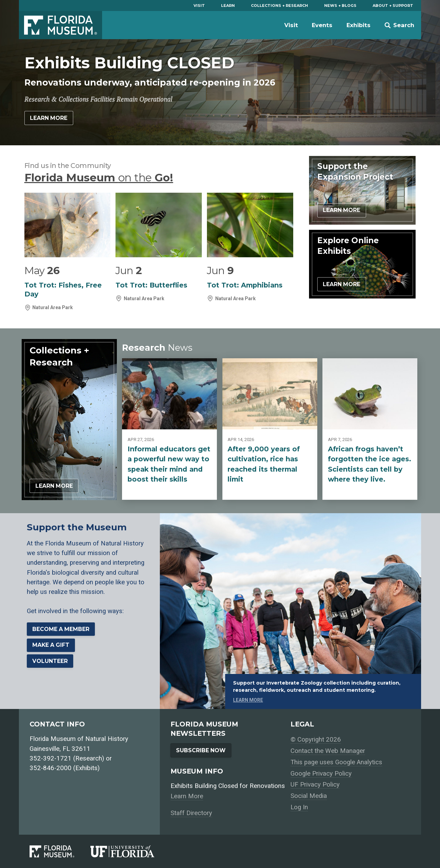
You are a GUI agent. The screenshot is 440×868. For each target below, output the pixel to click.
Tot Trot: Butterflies (151, 285)
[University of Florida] (130, 851)
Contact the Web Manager (328, 751)
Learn (228, 5)
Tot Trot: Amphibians (245, 285)
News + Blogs (340, 5)
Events (322, 25)
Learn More (49, 118)
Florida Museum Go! (99, 178)
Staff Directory (191, 813)
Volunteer (50, 661)
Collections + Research (279, 5)
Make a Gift (51, 645)
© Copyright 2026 (316, 740)
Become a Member (61, 629)
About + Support (393, 5)
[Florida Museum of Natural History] (60, 851)
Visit (199, 5)
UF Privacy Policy (315, 785)
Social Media (309, 796)
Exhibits (359, 25)
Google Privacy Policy (321, 774)
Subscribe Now (201, 750)
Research (157, 347)
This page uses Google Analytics (336, 762)
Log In (299, 807)
